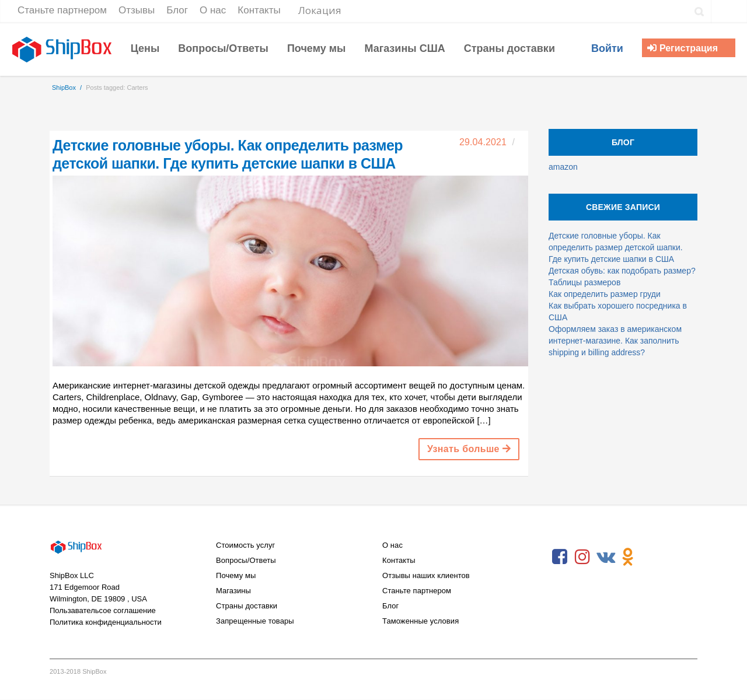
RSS (651, 557)
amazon (563, 167)
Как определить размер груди (605, 294)
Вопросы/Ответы (246, 560)
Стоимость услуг (245, 545)
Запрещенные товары (255, 621)
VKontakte (605, 557)
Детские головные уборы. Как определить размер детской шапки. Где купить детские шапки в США (616, 247)
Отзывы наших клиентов (426, 575)
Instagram (582, 557)
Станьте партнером (417, 591)
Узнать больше (469, 449)
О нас (392, 545)
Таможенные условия (420, 621)
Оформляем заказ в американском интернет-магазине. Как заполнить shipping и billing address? (615, 341)
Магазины (233, 591)
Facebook (560, 557)
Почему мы (236, 575)
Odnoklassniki (628, 557)
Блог (390, 606)
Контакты (399, 560)
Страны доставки (247, 606)
